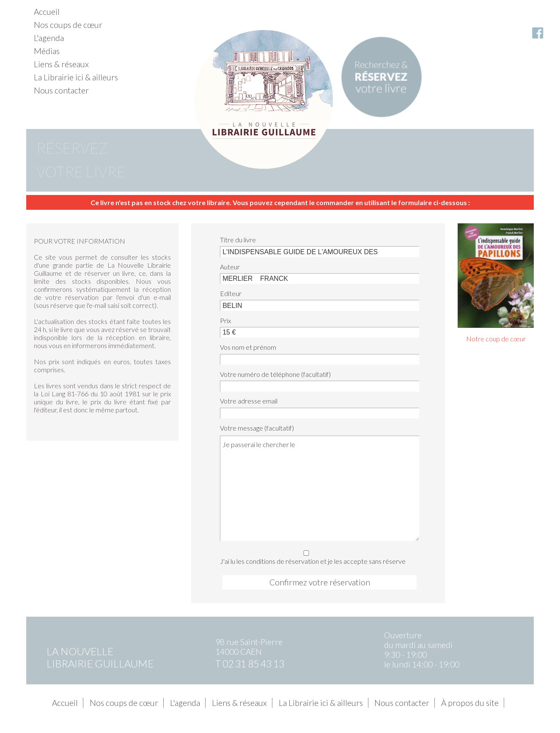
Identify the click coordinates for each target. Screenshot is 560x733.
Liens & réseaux (61, 64)
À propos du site (470, 703)
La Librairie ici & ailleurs (76, 77)
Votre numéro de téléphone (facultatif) (275, 374)
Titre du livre (238, 240)
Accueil (47, 12)
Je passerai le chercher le (320, 488)
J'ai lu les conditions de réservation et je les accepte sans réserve (317, 556)
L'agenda (49, 38)
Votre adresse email (249, 401)
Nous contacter (61, 90)
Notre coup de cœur (496, 339)
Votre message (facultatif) (257, 428)
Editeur (231, 293)
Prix (225, 320)
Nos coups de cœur (68, 25)
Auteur (230, 267)
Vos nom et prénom (248, 347)
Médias (47, 51)
